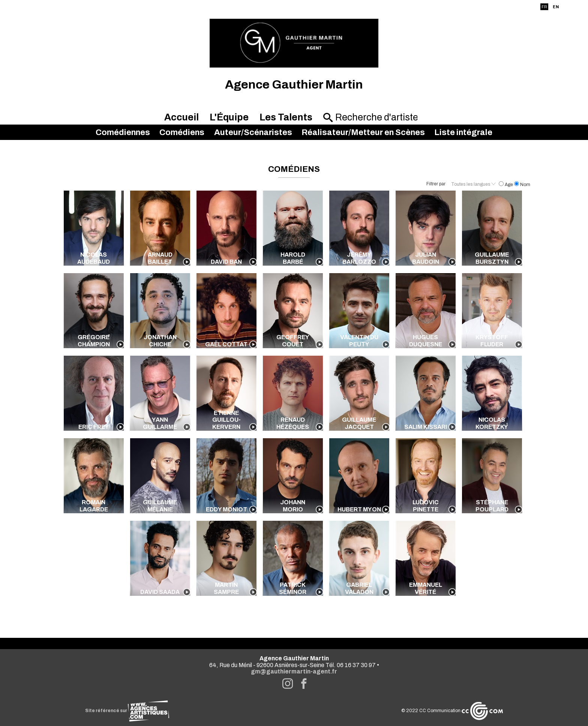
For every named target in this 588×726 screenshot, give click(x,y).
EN (556, 7)
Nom (522, 185)
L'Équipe (229, 117)
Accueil (181, 117)
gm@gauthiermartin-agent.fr (294, 671)
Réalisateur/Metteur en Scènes (363, 132)
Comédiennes (123, 132)
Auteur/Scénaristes (253, 132)
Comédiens (182, 132)
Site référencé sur (127, 711)
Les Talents (286, 117)
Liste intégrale (463, 132)
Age (506, 185)
